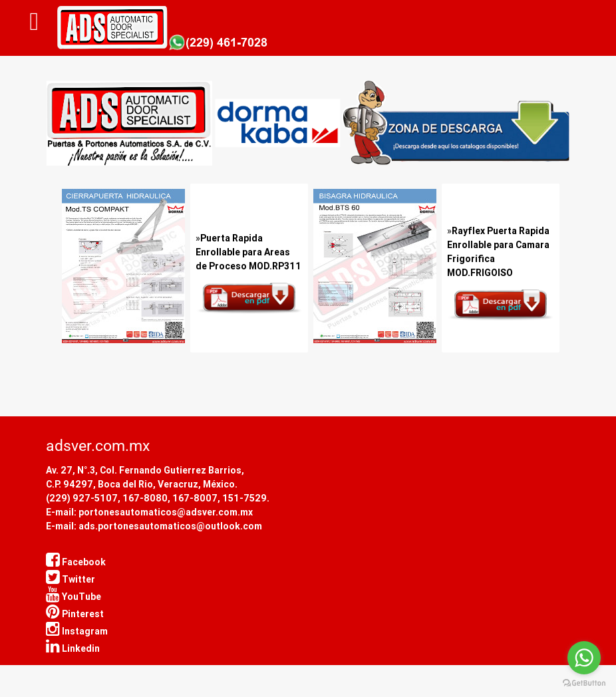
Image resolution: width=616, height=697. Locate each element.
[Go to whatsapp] (584, 658)
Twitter (71, 579)
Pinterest (75, 614)
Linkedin (73, 648)
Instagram (77, 631)
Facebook (76, 562)
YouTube (74, 597)
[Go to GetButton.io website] (584, 683)
